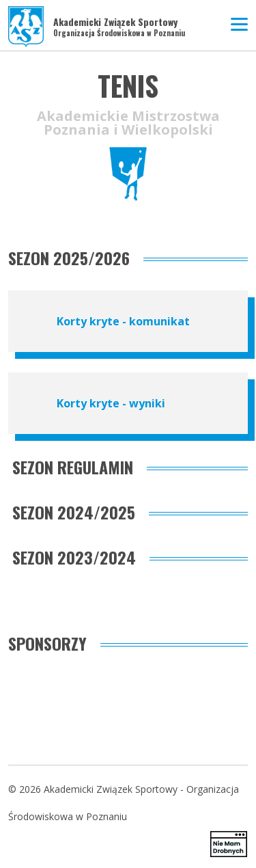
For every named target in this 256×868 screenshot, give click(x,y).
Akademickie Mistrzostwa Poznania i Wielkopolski (128, 123)
